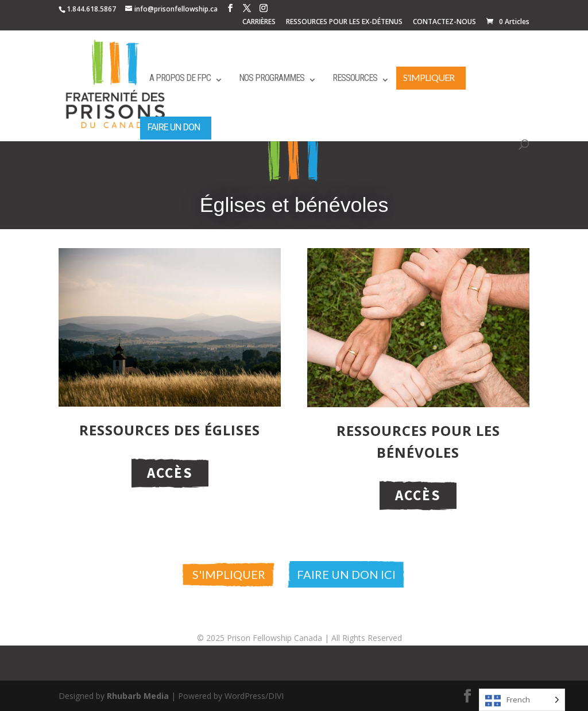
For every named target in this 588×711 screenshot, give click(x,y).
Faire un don (173, 127)
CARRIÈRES (259, 22)
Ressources (355, 78)
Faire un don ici (346, 574)
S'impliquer (429, 77)
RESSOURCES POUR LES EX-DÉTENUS (344, 22)
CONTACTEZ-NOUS (444, 22)
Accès (170, 473)
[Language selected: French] (522, 700)
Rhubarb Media (138, 696)
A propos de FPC (180, 78)
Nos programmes (272, 78)
